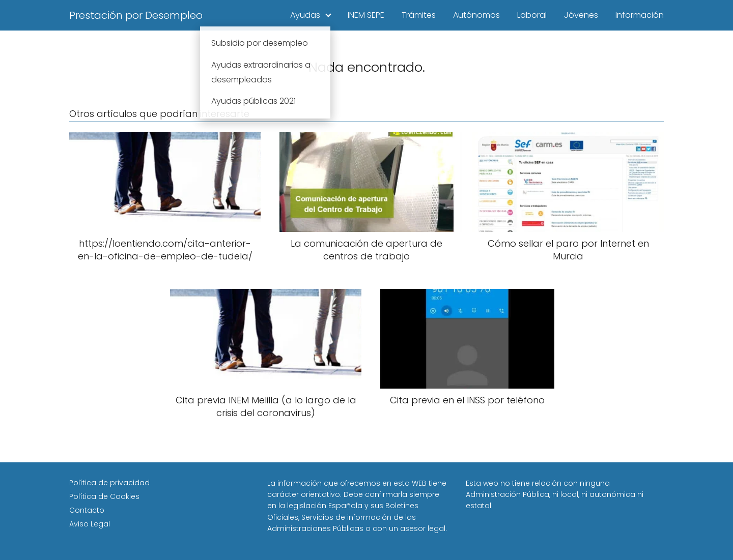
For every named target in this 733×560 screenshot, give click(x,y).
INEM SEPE (366, 15)
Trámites (419, 15)
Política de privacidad (109, 483)
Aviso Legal (90, 524)
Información (640, 15)
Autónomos (476, 15)
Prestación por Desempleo (136, 15)
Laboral (532, 15)
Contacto (87, 510)
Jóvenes (581, 15)
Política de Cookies (104, 496)
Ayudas (305, 15)
